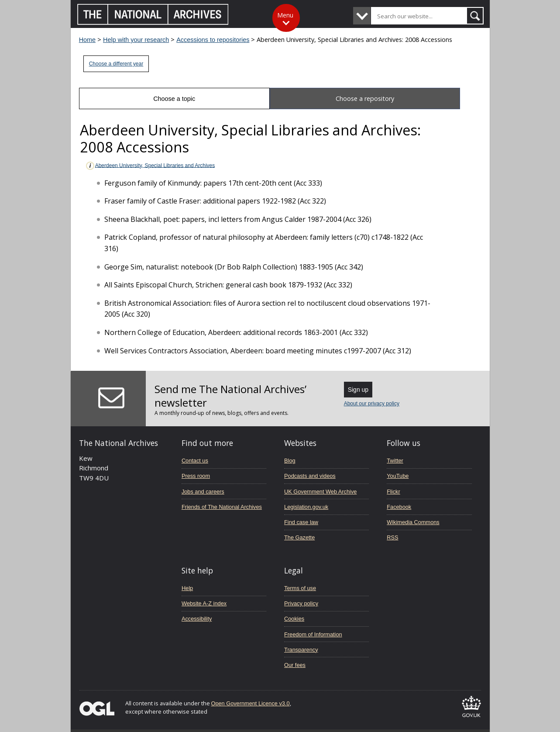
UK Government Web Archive (320, 492)
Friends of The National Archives (222, 507)
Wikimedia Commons (413, 522)
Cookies (294, 619)
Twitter (395, 461)
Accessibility (197, 619)
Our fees (295, 665)
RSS (392, 537)
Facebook (399, 507)
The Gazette (299, 537)
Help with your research (136, 40)
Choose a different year (116, 64)
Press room (196, 476)
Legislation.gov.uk (306, 507)
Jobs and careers (203, 492)
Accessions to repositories (213, 40)
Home (87, 40)
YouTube (398, 476)
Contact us (195, 461)
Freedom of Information (313, 634)
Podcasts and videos (310, 476)
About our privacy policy (372, 404)
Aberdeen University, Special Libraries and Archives (150, 166)
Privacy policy (301, 603)
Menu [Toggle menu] (285, 15)
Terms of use (300, 588)
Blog (290, 461)
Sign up (358, 390)
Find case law (301, 522)
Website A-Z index (204, 603)
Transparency (301, 650)
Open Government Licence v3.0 (251, 703)
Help (187, 588)
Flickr (393, 492)
